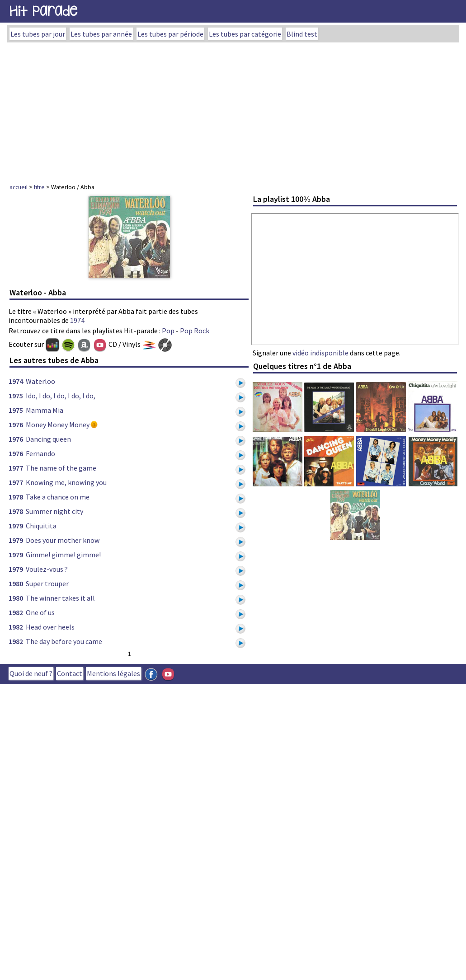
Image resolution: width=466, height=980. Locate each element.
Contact (70, 673)
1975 (16, 396)
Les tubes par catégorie (245, 34)
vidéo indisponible (320, 353)
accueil (19, 187)
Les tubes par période (170, 34)
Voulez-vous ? (47, 569)
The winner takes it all (60, 598)
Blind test (302, 34)
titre (39, 187)
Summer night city (54, 511)
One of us (40, 612)
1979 (16, 526)
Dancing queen (48, 439)
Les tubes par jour (38, 34)
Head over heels (50, 627)
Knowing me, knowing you (66, 482)
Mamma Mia (45, 410)
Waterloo (40, 381)
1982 (16, 612)
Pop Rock (195, 331)
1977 (16, 468)
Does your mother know (63, 540)
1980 (16, 583)
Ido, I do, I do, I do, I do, (61, 396)
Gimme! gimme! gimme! (63, 555)
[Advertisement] (233, 110)
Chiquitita (41, 526)
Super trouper (47, 583)
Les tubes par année (101, 34)
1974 (77, 320)
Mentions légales (113, 673)
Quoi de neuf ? (31, 673)
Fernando (40, 453)
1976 (16, 425)
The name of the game (61, 468)
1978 (16, 497)
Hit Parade (43, 11)
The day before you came (64, 641)
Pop (168, 331)
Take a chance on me (58, 497)
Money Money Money (58, 425)
